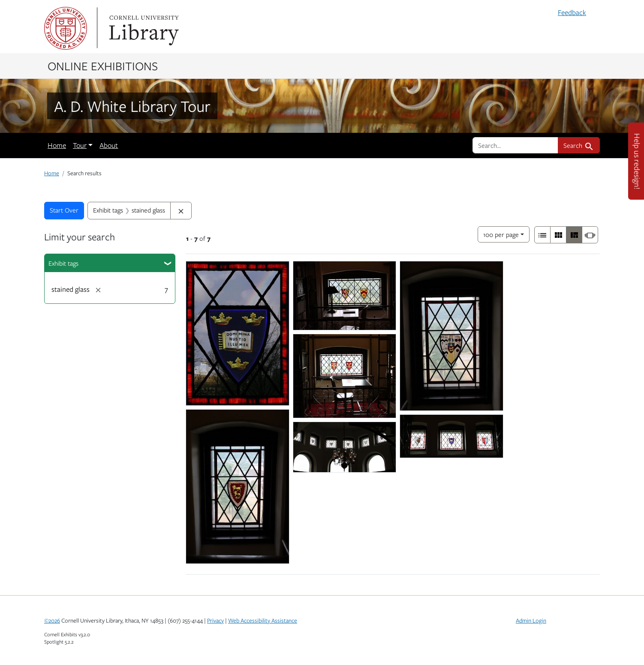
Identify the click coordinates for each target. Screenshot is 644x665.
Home (57, 145)
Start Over (64, 210)
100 (501, 234)
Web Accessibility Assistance (263, 620)
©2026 (52, 620)
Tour (80, 145)
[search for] (515, 145)
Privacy (215, 620)
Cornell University (66, 28)
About (109, 145)
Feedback (572, 12)
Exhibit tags (63, 263)
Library (143, 28)
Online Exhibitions (103, 66)
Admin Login (531, 620)
